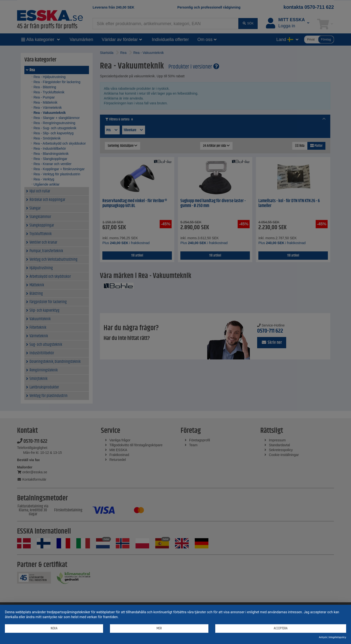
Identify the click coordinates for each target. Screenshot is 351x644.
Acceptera (281, 628)
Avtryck (323, 637)
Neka (54, 628)
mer (159, 628)
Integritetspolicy (337, 637)
